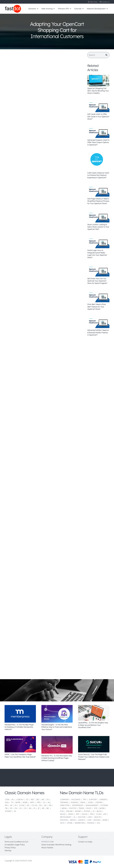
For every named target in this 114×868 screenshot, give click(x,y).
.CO (27, 799)
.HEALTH (97, 817)
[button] (37, 9)
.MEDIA (73, 820)
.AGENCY (81, 820)
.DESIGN (97, 820)
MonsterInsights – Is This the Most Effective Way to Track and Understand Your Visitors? (57, 727)
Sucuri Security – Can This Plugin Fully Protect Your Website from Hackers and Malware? (94, 757)
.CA (20, 808)
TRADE (81, 808)
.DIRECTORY (65, 805)
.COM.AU (20, 799)
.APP (77, 814)
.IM (45, 805)
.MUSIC (63, 814)
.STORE (69, 823)
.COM (7, 799)
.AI (93, 811)
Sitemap (8, 850)
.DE (28, 805)
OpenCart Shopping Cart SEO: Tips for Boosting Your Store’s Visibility (98, 91)
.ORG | (39, 802)
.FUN (62, 811)
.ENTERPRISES (77, 805)
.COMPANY (64, 799)
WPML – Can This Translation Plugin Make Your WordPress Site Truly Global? (20, 756)
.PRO (92, 814)
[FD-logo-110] (13, 9)
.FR (11, 808)
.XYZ (98, 823)
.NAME (25, 802)
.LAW (89, 820)
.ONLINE (69, 811)
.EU (48, 799)
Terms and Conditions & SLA (16, 842)
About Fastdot (47, 848)
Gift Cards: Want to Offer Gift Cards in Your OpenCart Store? (98, 117)
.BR (48, 808)
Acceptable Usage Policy (15, 845)
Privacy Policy (10, 848)
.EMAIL (83, 802)
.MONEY (78, 811)
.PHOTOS (73, 808)
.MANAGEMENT (92, 805)
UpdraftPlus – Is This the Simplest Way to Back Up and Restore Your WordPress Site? (93, 725)
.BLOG (99, 811)
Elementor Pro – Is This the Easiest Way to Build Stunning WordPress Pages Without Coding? (57, 758)
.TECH (62, 823)
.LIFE (105, 814)
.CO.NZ (22, 805)
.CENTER (99, 802)
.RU (40, 805)
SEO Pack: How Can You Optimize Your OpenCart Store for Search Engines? (97, 281)
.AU (13, 799)
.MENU (64, 808)
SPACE (89, 808)
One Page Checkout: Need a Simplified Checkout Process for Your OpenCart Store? (98, 201)
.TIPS (84, 799)
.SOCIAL (84, 814)
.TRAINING (64, 802)
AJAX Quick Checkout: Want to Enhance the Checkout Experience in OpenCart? (98, 175)
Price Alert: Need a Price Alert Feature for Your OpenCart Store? (97, 307)
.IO (74, 817)
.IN (15, 811)
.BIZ (38, 799)
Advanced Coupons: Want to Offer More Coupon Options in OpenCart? (98, 142)
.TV (12, 802)
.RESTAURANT (65, 817)
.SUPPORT (93, 799)
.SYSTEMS (104, 805)
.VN (30, 808)
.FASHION (64, 820)
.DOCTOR (81, 817)
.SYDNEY (8, 811)
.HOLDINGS (76, 799)
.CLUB (98, 814)
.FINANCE (91, 823)
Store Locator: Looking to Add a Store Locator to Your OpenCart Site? (98, 227)
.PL (34, 808)
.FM (6, 805)
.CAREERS (103, 799)
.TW (6, 808)
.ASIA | (7, 802)
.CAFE (90, 817)
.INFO (32, 802)
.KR (43, 808)
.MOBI (18, 802)
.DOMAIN (74, 802)
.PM (50, 805)
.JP (39, 808)
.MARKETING (80, 823)
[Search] (98, 55)
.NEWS (105, 820)
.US (44, 802)
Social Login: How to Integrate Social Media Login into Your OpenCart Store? (97, 254)
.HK (11, 805)
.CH (25, 808)
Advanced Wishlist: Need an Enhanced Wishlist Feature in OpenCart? (98, 333)
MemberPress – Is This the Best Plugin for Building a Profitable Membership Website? (19, 727)
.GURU (90, 802)
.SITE (95, 808)
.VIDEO (71, 814)
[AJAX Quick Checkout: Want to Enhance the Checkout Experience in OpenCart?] (98, 161)
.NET (32, 799)
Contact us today (85, 842)
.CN (15, 808)
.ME (43, 799)
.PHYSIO (87, 811)
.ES (16, 805)
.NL (49, 802)
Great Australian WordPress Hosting (56, 845)
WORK (102, 808)
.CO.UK (34, 805)
